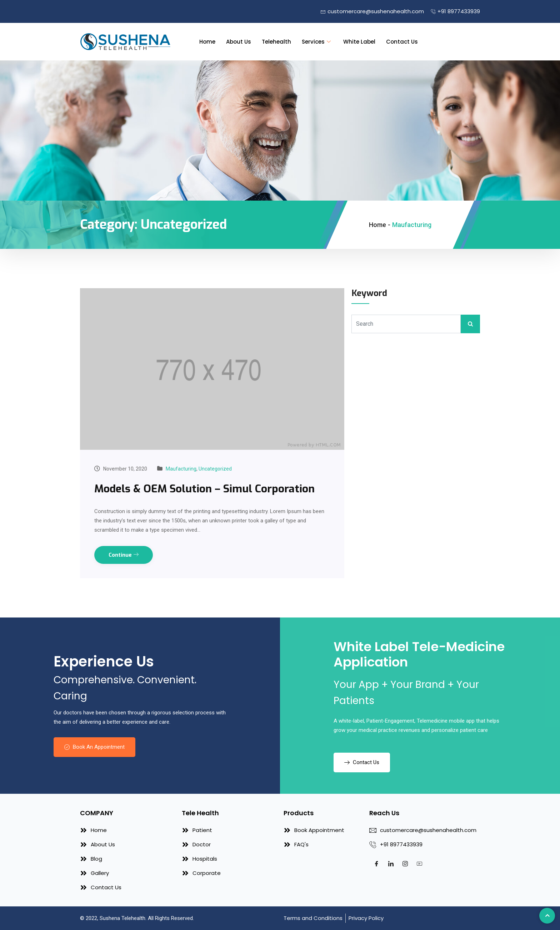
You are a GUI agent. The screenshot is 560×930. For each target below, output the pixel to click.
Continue (124, 555)
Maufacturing (181, 469)
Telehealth (276, 42)
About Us (239, 42)
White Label (359, 42)
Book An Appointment (94, 747)
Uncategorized (215, 469)
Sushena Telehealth (122, 918)
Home (207, 42)
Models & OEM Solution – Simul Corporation (204, 489)
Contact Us (402, 42)
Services (317, 42)
